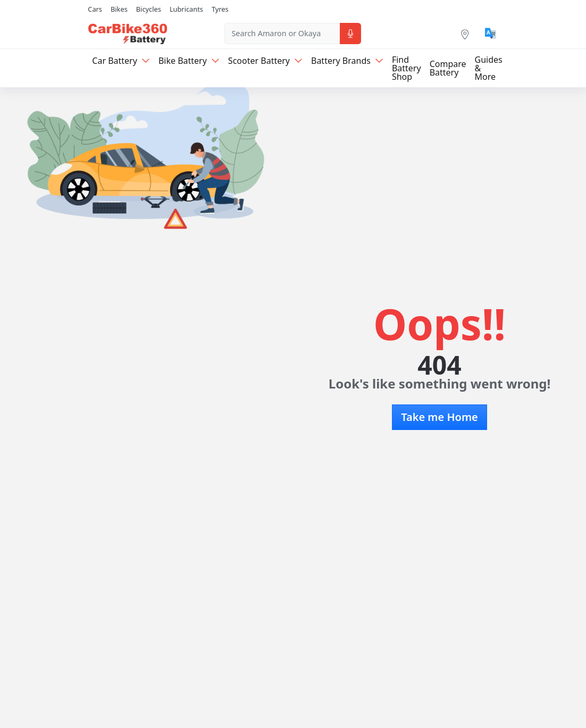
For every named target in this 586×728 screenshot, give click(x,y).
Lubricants (186, 9)
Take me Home (439, 417)
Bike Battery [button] (189, 61)
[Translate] (491, 34)
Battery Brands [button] (347, 61)
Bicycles (149, 9)
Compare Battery (448, 68)
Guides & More (489, 68)
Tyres (220, 9)
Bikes (119, 9)
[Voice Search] (350, 34)
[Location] (465, 34)
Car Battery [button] (121, 61)
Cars (95, 9)
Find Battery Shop (407, 68)
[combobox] (282, 34)
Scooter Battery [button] (265, 61)
